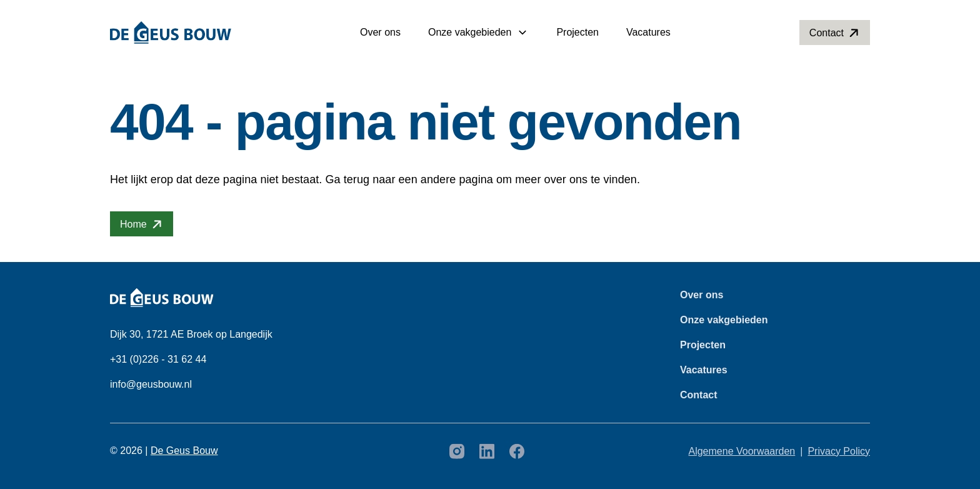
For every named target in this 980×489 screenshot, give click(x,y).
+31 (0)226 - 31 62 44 (158, 359)
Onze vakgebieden (470, 32)
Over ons (380, 32)
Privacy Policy (839, 451)
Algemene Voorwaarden (742, 451)
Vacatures (648, 32)
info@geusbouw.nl (151, 384)
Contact (699, 395)
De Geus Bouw (184, 451)
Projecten (577, 32)
